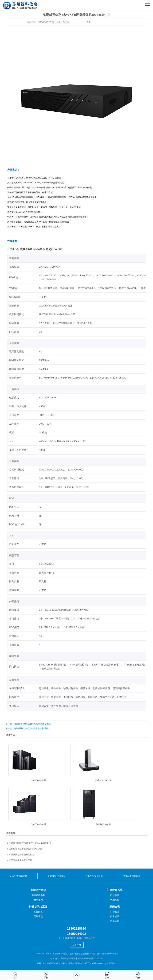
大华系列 (38, 900)
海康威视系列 (38, 895)
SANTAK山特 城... (40, 824)
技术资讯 (115, 916)
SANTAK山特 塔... (40, 780)
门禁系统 (115, 895)
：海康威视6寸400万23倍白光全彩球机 (27, 728)
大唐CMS (111, 963)
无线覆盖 (38, 916)
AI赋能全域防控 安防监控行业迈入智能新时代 (30, 843)
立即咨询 (77, 945)
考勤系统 (115, 900)
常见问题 (115, 921)
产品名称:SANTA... (104, 780)
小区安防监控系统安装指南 (22, 855)
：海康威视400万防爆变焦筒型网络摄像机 (28, 724)
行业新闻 (115, 912)
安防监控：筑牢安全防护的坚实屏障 (26, 849)
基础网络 (38, 912)
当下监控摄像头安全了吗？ (22, 860)
